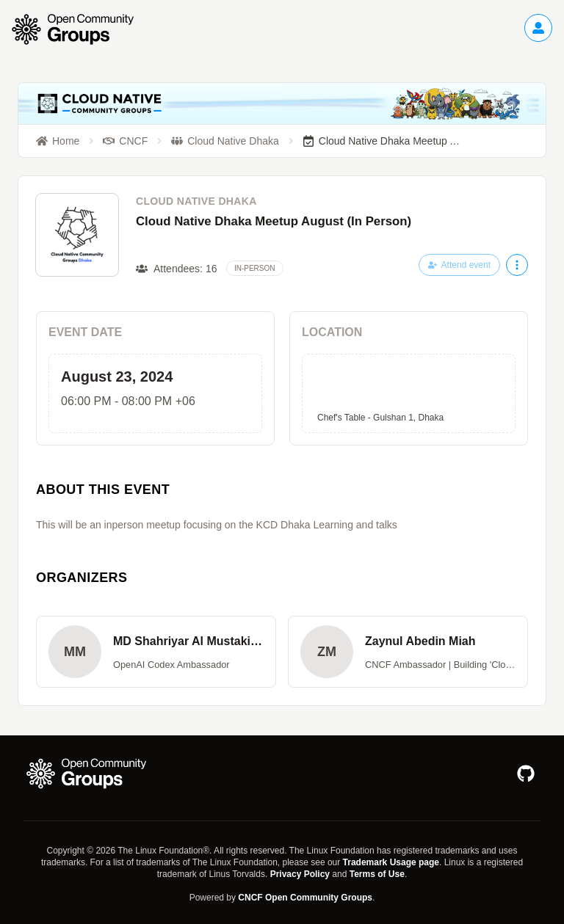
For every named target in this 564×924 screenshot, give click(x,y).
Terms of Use (377, 874)
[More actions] (517, 265)
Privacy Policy (300, 874)
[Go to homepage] (80, 29)
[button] (156, 652)
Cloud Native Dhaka (196, 201)
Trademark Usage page (391, 862)
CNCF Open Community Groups (305, 898)
